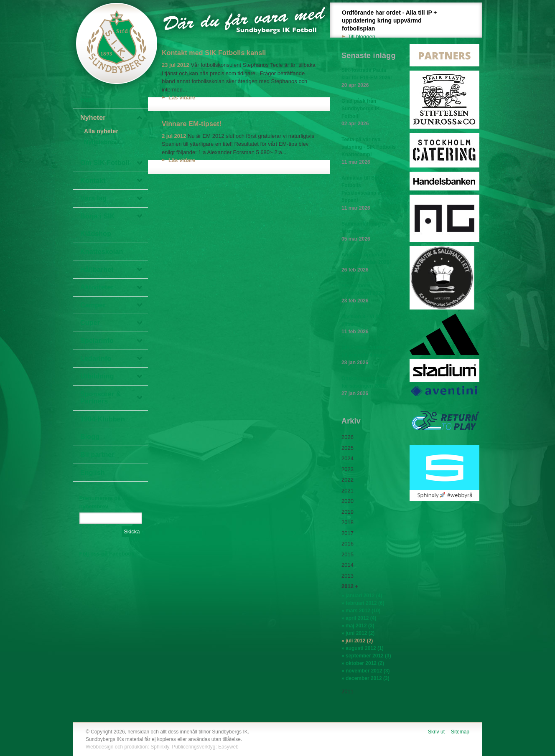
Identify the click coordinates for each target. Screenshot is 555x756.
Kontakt (93, 181)
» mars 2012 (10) (361, 611)
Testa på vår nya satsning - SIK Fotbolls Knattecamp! (369, 151)
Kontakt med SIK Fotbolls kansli (214, 53)
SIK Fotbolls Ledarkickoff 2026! (369, 294)
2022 (348, 480)
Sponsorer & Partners (101, 398)
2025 (348, 448)
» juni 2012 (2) (358, 633)
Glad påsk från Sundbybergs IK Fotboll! (369, 113)
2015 (348, 554)
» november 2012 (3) (365, 671)
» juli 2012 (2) (357, 641)
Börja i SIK (98, 216)
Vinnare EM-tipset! (192, 124)
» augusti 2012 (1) (363, 648)
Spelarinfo (97, 341)
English (93, 473)
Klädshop (96, 234)
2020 (348, 501)
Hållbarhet (97, 270)
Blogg (90, 437)
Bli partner (97, 455)
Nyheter (93, 118)
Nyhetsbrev (100, 142)
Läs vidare (182, 98)
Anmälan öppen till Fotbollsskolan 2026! (369, 263)
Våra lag (94, 198)
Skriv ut (436, 732)
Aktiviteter (97, 287)
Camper (93, 305)
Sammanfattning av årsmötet (369, 232)
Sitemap (460, 732)
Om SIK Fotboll (105, 163)
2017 (348, 533)
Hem (88, 100)
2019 (348, 512)
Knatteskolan (102, 252)
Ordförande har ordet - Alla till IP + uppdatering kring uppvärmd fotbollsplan (394, 25)
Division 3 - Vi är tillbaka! (369, 325)
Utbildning (97, 376)
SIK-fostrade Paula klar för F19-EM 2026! (369, 78)
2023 (348, 469)
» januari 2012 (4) (362, 596)
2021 (348, 491)
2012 (348, 586)
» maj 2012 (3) (358, 626)
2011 (348, 691)
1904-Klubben (103, 419)
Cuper (90, 323)
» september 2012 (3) (366, 656)
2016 (348, 544)
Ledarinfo (96, 359)
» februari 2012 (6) (363, 603)
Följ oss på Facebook (107, 554)
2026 (348, 437)
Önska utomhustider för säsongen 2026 (369, 386)
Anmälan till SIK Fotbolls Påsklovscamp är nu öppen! (369, 193)
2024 (348, 458)
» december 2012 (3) (365, 678)
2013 (348, 576)
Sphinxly (160, 747)
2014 (348, 565)
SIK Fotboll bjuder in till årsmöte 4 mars (369, 355)
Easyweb (228, 747)
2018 (348, 522)
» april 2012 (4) (359, 618)
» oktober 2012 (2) (363, 663)
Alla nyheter (101, 131)
